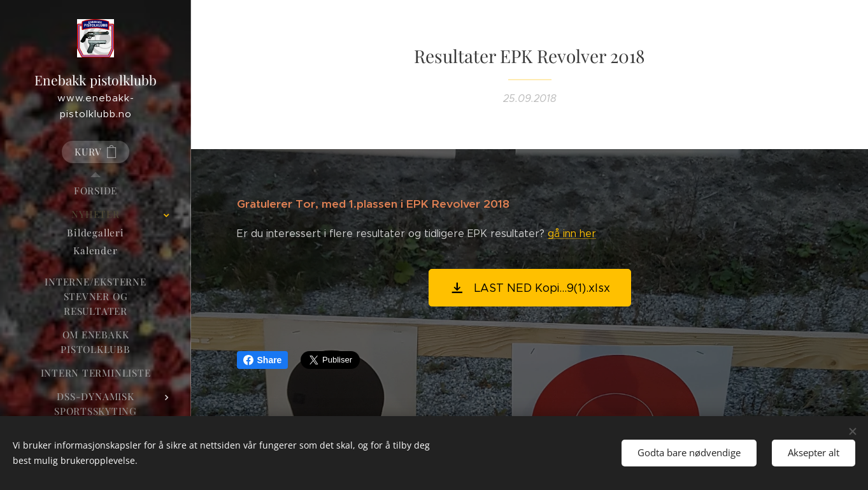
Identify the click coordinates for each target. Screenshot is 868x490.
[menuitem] (96, 191)
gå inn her (572, 234)
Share (263, 360)
